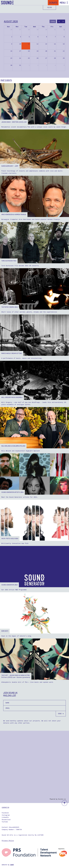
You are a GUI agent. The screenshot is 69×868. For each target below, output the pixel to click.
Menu (63, 3)
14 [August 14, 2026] (55, 44)
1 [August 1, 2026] (64, 30)
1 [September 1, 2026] (29, 65)
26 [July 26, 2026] (11, 30)
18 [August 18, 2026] (29, 51)
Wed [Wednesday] (34, 27)
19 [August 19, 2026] (37, 51)
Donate (53, 3)
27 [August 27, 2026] (46, 58)
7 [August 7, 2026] (55, 37)
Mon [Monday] (17, 27)
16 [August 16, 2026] (11, 51)
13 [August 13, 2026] (46, 44)
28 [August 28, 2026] (55, 58)
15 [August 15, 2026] (64, 44)
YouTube (5, 822)
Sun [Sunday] (8, 27)
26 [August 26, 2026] (37, 58)
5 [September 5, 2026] (64, 65)
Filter (49, 7)
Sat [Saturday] (61, 27)
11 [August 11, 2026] (29, 44)
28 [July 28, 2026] (29, 30)
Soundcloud (6, 820)
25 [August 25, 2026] (29, 58)
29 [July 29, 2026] (37, 30)
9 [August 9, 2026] (12, 44)
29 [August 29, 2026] (64, 58)
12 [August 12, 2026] (37, 44)
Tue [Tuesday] (26, 27)
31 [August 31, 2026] (20, 65)
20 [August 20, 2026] (46, 51)
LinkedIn (5, 817)
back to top (64, 803)
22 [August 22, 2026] (64, 51)
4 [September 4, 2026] (55, 65)
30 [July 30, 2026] (46, 30)
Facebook (5, 813)
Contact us (5, 807)
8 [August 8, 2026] (64, 37)
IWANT (12, 865)
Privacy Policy (8, 841)
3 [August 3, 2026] (21, 37)
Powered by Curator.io (58, 799)
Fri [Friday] (52, 27)
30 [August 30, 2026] (11, 65)
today (53, 21)
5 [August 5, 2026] (38, 37)
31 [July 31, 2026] (55, 30)
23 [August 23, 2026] (11, 58)
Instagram (6, 815)
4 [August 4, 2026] (29, 37)
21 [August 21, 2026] (55, 51)
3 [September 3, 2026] (47, 65)
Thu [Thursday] (43, 27)
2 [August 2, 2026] (12, 37)
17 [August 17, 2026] (20, 51)
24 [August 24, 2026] (20, 58)
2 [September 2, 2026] (38, 65)
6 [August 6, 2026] (47, 37)
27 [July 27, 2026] (20, 30)
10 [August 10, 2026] (20, 44)
